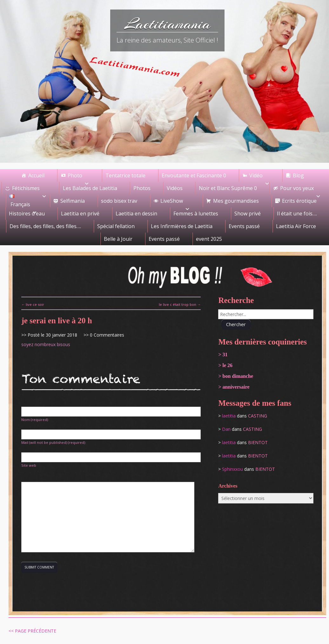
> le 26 (225, 365)
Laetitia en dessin (136, 214)
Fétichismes (29, 190)
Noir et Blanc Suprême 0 (228, 188)
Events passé (244, 226)
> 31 (223, 355)
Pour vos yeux (300, 190)
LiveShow (175, 202)
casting (258, 416)
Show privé (248, 214)
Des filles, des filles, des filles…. (45, 226)
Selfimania (73, 201)
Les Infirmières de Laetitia (182, 226)
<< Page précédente (32, 631)
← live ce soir (33, 304)
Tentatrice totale (125, 175)
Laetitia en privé (80, 214)
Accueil (36, 175)
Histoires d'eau (27, 214)
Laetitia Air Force (296, 226)
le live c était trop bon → (180, 304)
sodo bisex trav (119, 201)
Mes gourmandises (236, 201)
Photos (142, 188)
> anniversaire (234, 387)
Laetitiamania (168, 24)
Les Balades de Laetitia (90, 188)
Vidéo (259, 177)
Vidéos (175, 188)
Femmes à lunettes (196, 214)
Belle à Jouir (118, 239)
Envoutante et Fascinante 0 (194, 175)
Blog (298, 175)
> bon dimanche (236, 376)
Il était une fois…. (297, 214)
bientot (258, 442)
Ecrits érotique (299, 201)
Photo (78, 177)
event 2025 (209, 239)
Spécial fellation (116, 226)
